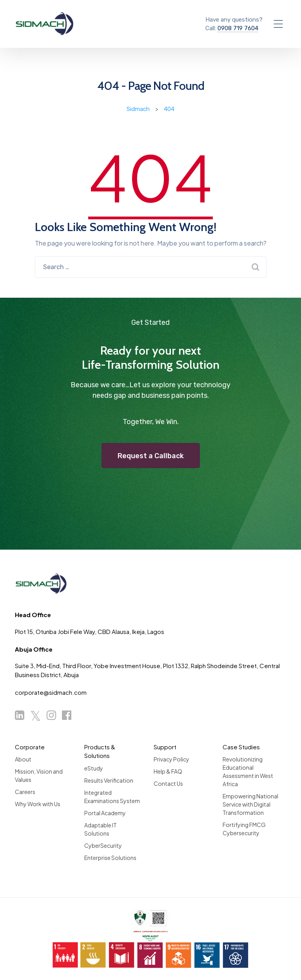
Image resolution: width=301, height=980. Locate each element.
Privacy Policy (171, 759)
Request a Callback (151, 456)
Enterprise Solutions (110, 858)
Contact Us (168, 783)
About (23, 759)
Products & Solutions (100, 751)
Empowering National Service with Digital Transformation (250, 804)
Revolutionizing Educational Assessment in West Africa (248, 771)
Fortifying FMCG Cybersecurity (244, 829)
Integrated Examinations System (112, 797)
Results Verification (109, 780)
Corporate (30, 747)
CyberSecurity (103, 845)
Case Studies (241, 747)
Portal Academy (105, 813)
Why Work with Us (38, 804)
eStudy (94, 768)
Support (165, 747)
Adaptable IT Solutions (101, 829)
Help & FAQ (168, 771)
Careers (25, 792)
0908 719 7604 (238, 28)
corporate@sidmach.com (51, 692)
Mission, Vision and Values (39, 775)
